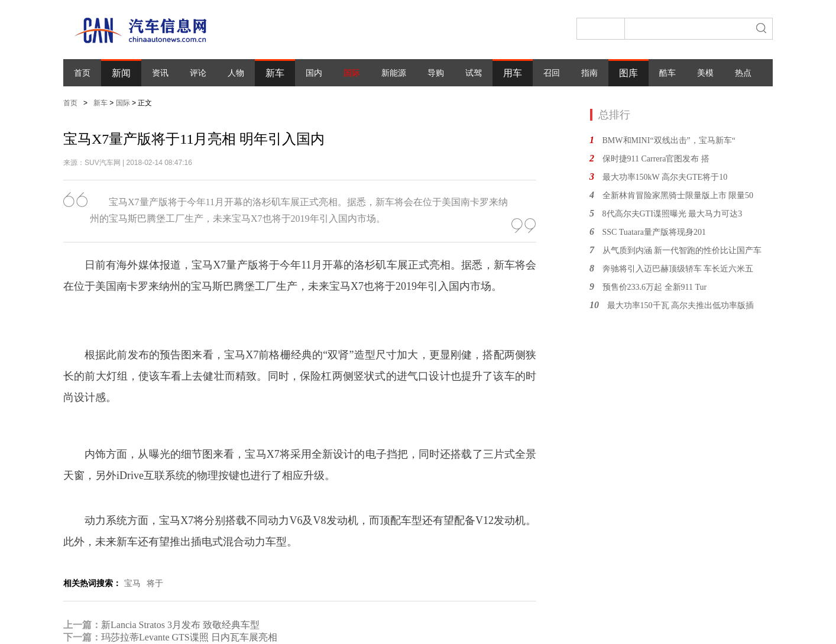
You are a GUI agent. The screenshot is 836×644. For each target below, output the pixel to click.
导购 (436, 73)
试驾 (474, 73)
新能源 (394, 73)
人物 (236, 73)
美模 (705, 73)
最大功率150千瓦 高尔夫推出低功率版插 (681, 305)
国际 (352, 73)
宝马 (132, 583)
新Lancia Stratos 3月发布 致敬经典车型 (180, 625)
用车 (513, 73)
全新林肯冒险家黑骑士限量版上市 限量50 (678, 195)
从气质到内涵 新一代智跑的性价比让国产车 (682, 250)
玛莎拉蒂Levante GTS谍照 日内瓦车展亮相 (189, 637)
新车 (275, 73)
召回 (552, 73)
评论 (198, 73)
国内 (314, 73)
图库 (628, 73)
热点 (743, 73)
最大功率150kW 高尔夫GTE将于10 (665, 177)
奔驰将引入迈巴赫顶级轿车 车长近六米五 (678, 269)
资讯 (160, 73)
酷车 (667, 73)
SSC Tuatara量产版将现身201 (654, 232)
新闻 (121, 73)
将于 (155, 583)
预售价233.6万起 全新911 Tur (655, 287)
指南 (589, 73)
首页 (82, 73)
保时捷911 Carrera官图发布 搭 (656, 159)
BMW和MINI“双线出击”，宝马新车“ (669, 140)
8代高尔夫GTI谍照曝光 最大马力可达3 (673, 214)
